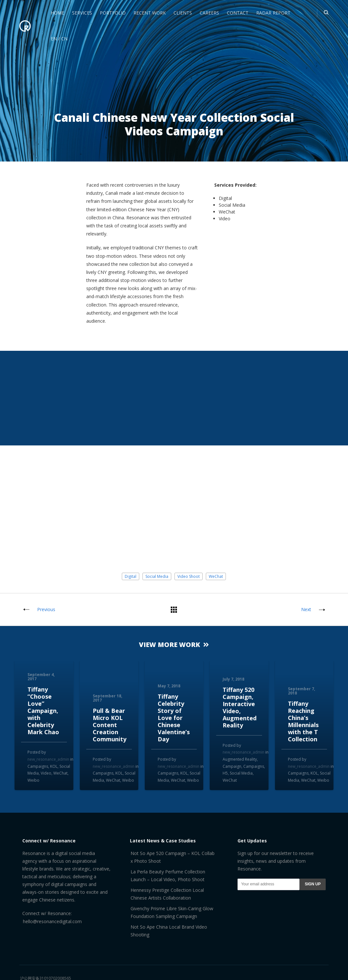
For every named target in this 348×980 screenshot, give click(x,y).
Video (46, 773)
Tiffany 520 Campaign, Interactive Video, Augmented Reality (240, 707)
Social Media (157, 576)
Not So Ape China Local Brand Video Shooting (169, 931)
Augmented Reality (240, 759)
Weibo (33, 780)
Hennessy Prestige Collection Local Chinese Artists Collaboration (167, 894)
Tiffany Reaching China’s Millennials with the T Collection (303, 721)
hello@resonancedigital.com (52, 921)
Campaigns (38, 766)
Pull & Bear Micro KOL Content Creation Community (110, 725)
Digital (131, 576)
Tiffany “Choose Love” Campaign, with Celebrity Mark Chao (43, 711)
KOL (54, 766)
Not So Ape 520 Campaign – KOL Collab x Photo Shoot (173, 857)
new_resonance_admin (48, 759)
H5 (225, 773)
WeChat (216, 576)
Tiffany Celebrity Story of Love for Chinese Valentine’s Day (174, 718)
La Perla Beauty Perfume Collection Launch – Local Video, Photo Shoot (168, 876)
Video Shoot (189, 576)
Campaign (232, 766)
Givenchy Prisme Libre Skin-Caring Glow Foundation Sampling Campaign (172, 912)
